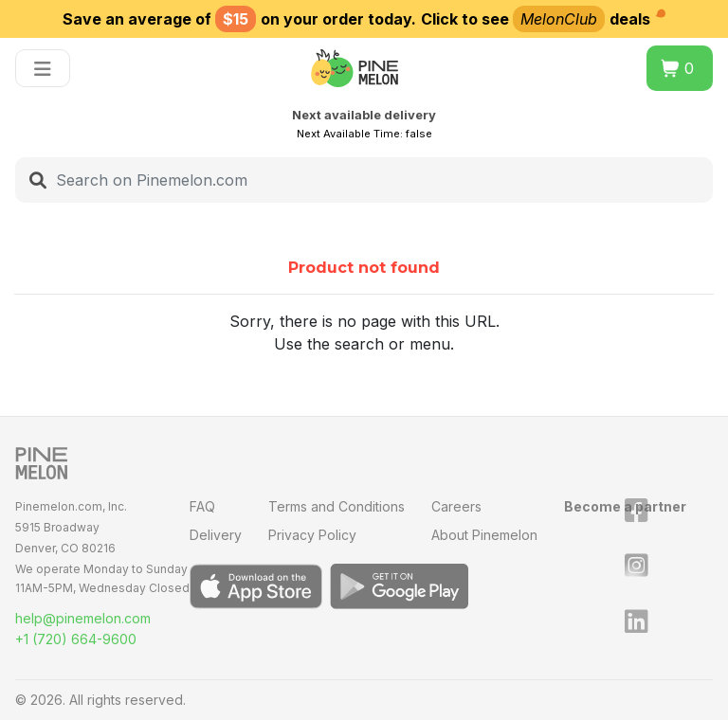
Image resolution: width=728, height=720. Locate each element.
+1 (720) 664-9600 (76, 639)
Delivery (216, 535)
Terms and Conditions (337, 506)
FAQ (202, 506)
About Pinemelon (484, 535)
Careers (456, 506)
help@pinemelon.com (83, 618)
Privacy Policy (312, 535)
